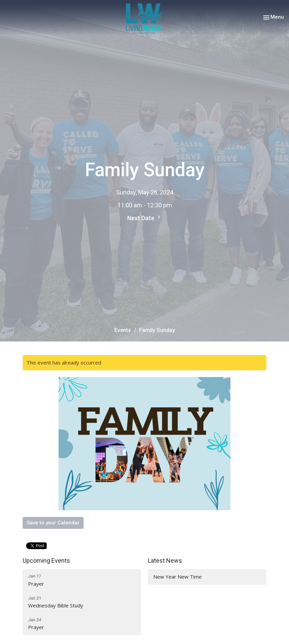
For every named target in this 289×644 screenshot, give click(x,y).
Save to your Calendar (53, 523)
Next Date (145, 218)
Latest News (165, 560)
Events (123, 330)
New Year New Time (177, 577)
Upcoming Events (46, 560)
